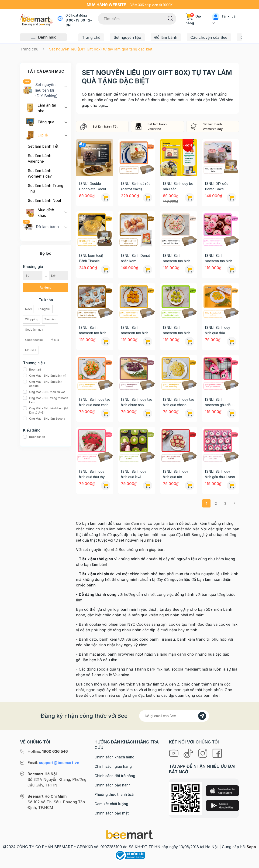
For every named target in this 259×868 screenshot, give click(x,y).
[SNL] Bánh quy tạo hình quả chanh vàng (179, 402)
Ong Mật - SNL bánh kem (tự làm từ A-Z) (46, 411)
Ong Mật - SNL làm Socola (44, 419)
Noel (28, 309)
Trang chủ (91, 37)
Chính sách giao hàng (113, 766)
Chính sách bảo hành (112, 785)
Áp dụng (46, 288)
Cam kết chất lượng (111, 804)
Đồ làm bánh (166, 37)
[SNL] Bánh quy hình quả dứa (218, 330)
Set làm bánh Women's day (40, 173)
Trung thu (44, 309)
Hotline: (48, 751)
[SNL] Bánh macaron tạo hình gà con (135, 330)
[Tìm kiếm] (170, 18)
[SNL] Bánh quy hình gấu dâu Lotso (220, 474)
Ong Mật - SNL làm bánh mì (45, 376)
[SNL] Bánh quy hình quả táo (176, 474)
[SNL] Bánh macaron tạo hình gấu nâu (93, 330)
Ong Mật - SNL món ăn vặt (44, 392)
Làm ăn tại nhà (41, 108)
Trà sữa (54, 340)
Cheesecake (34, 340)
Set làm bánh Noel (44, 200)
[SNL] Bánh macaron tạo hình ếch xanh (177, 330)
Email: (53, 763)
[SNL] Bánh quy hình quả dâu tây (92, 474)
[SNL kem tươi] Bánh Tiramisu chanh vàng (91, 258)
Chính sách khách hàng (114, 757)
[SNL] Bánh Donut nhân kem (135, 258)
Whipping (32, 319)
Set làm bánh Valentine (40, 158)
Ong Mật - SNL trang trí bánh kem (46, 400)
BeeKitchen (34, 437)
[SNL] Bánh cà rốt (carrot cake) (135, 186)
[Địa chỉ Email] (174, 716)
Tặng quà (40, 122)
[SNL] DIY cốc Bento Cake (217, 186)
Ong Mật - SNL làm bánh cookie (46, 384)
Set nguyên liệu (127, 37)
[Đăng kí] (202, 716)
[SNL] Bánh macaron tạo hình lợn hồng (219, 258)
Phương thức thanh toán (115, 794)
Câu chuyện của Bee (209, 37)
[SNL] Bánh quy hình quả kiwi (134, 474)
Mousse (31, 350)
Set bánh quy (34, 330)
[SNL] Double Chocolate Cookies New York (94, 186)
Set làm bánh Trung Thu (45, 188)
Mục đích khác (40, 213)
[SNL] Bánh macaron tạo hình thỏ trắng (177, 258)
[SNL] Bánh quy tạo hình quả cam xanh (95, 402)
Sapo (251, 847)
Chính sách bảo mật (112, 813)
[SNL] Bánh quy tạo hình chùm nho (137, 402)
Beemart (32, 370)
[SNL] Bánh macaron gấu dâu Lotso (219, 402)
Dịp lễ (37, 135)
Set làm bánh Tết (43, 146)
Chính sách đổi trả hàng (115, 776)
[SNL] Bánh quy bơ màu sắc (178, 186)
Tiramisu (50, 319)
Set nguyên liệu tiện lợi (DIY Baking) (40, 90)
